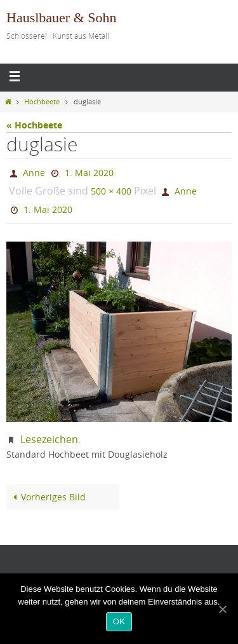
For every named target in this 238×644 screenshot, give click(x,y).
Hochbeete (42, 102)
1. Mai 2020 (89, 173)
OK (119, 621)
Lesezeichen (49, 439)
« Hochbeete (34, 125)
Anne (34, 173)
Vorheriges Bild (47, 497)
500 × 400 (111, 191)
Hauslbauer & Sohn (62, 17)
